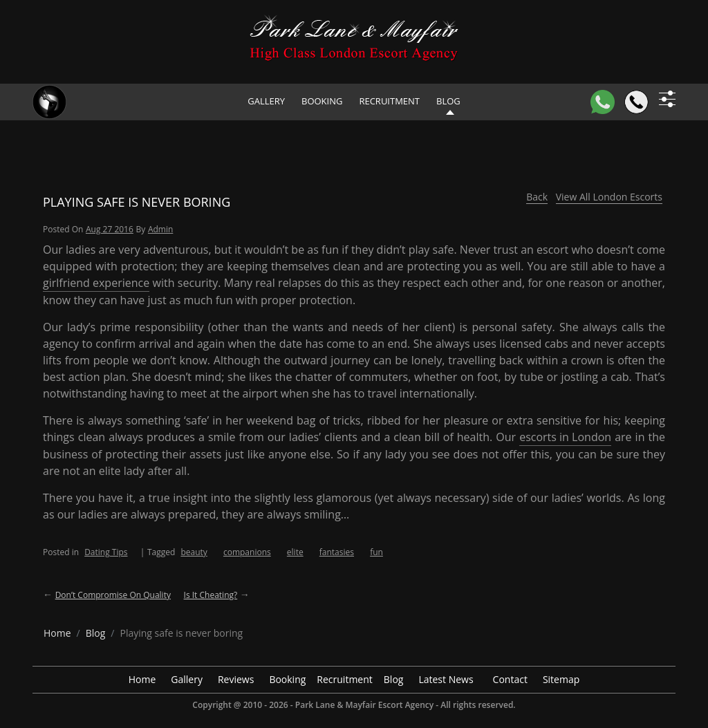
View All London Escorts (609, 197)
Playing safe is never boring (137, 202)
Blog (394, 679)
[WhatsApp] (603, 102)
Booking (322, 101)
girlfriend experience (96, 283)
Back (537, 197)
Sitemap (561, 679)
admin (160, 229)
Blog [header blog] (448, 101)
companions (247, 552)
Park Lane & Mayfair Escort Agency (364, 705)
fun (376, 552)
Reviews (236, 679)
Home (142, 679)
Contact (510, 679)
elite (295, 552)
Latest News (446, 679)
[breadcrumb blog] (96, 633)
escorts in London (565, 437)
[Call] (636, 102)
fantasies (337, 552)
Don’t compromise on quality (113, 595)
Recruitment (389, 101)
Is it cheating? (211, 595)
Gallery (266, 101)
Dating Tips (106, 552)
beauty (194, 552)
